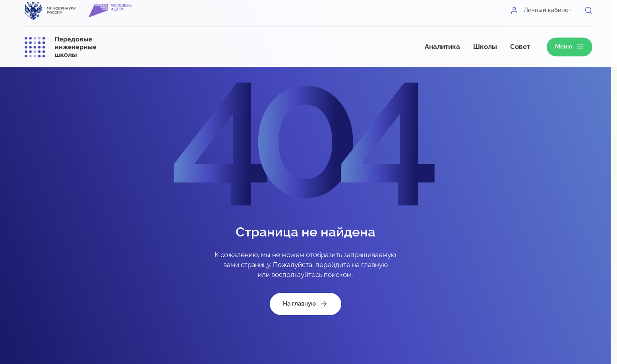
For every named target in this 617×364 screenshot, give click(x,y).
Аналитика (442, 41)
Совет (520, 41)
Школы (485, 41)
